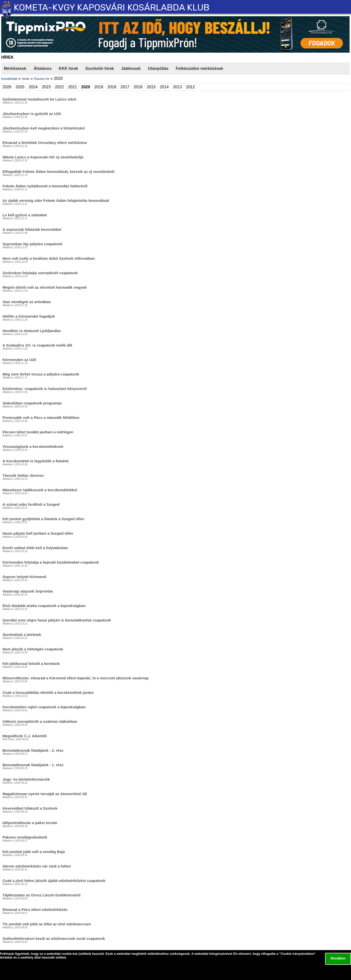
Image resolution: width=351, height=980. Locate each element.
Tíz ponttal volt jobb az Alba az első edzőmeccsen (47, 924)
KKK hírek (68, 68)
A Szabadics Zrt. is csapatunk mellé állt (37, 345)
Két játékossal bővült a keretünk (31, 664)
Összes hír (42, 79)
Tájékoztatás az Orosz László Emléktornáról (42, 895)
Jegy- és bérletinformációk (26, 779)
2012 (190, 87)
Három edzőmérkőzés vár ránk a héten (37, 866)
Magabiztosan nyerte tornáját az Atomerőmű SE (45, 794)
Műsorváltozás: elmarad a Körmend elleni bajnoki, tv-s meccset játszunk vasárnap (76, 678)
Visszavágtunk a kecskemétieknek (33, 446)
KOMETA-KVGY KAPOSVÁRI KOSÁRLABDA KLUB (112, 7)
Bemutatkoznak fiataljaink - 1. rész (33, 765)
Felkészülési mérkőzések (199, 68)
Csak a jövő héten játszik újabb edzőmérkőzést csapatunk (54, 881)
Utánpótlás (158, 68)
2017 (125, 87)
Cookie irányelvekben (297, 954)
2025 (20, 87)
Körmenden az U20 (19, 360)
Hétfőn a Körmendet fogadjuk (29, 316)
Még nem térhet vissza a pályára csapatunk (41, 374)
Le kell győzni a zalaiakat (25, 215)
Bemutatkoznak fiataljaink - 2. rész (33, 750)
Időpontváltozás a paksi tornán (30, 823)
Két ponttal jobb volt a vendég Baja (34, 852)
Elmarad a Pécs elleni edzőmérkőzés (35, 910)
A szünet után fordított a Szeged (31, 504)
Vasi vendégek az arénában (27, 302)
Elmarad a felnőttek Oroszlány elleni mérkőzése (45, 143)
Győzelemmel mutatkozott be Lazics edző (39, 99)
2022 (59, 87)
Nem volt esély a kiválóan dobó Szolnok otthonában (49, 258)
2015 (151, 87)
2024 (33, 87)
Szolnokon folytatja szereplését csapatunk (40, 273)
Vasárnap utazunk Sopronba (28, 591)
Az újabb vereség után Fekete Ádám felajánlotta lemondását (56, 200)
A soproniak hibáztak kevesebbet (32, 229)
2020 (86, 87)
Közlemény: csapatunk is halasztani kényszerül (45, 389)
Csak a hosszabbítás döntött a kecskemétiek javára (48, 692)
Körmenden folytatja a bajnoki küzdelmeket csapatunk (51, 562)
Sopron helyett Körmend (24, 577)
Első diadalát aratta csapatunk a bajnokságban (44, 606)
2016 (138, 87)
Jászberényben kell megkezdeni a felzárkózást (44, 128)
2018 (112, 87)
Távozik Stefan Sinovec (23, 475)
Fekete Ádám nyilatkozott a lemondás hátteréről (45, 186)
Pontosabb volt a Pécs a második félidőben (41, 418)
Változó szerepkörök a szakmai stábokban (40, 721)
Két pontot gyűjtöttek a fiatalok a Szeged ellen (43, 519)
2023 (46, 87)
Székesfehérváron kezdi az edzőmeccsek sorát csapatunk (54, 938)
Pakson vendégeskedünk (25, 837)
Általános (43, 68)
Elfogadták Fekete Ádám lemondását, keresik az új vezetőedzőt (58, 172)
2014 (164, 87)
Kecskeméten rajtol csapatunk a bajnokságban (44, 707)
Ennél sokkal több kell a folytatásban (35, 548)
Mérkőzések (15, 68)
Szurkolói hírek (100, 68)
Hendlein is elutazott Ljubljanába (32, 331)
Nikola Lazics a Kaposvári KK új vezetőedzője (43, 157)
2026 (7, 87)
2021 (73, 87)
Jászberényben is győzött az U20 (32, 114)
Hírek (26, 79)
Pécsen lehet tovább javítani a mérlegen (38, 432)
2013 (177, 87)
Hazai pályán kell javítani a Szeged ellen (38, 533)
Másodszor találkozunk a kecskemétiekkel (40, 490)
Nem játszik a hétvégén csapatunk (33, 649)
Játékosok (131, 68)
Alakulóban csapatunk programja (32, 403)
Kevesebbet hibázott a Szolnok (30, 808)
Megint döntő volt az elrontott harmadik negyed (45, 287)
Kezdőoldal (9, 79)
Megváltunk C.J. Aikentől (25, 736)
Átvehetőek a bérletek (22, 635)
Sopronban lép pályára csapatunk (32, 244)
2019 (99, 87)
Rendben (338, 958)
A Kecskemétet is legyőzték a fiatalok (36, 461)
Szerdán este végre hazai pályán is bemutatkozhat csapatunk (57, 620)
